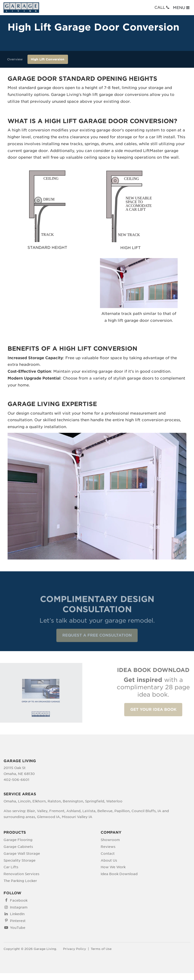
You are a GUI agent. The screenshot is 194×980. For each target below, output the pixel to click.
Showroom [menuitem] (110, 840)
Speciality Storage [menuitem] (20, 860)
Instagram (19, 907)
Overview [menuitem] (15, 59)
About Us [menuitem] (109, 860)
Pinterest (18, 921)
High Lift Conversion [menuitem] (48, 59)
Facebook (19, 900)
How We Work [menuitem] (113, 867)
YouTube (18, 928)
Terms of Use (101, 949)
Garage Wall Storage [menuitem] (22, 854)
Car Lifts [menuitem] (11, 867)
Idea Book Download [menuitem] (119, 874)
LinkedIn (17, 914)
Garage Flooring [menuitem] (18, 840)
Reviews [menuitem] (108, 847)
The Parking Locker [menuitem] (20, 881)
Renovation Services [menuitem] (21, 874)
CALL (162, 7)
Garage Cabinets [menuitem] (18, 847)
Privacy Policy (74, 949)
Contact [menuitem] (108, 854)
